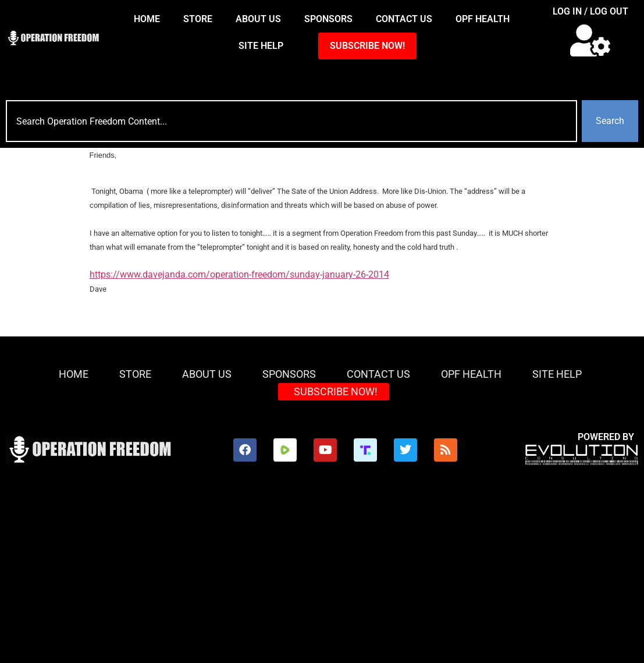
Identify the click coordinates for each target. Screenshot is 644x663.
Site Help (261, 46)
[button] (590, 40)
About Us (258, 19)
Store (198, 19)
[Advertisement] (322, 576)
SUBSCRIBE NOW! (367, 46)
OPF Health (483, 19)
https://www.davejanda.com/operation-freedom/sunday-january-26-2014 (239, 274)
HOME (147, 19)
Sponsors (328, 19)
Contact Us (404, 19)
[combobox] (291, 121)
